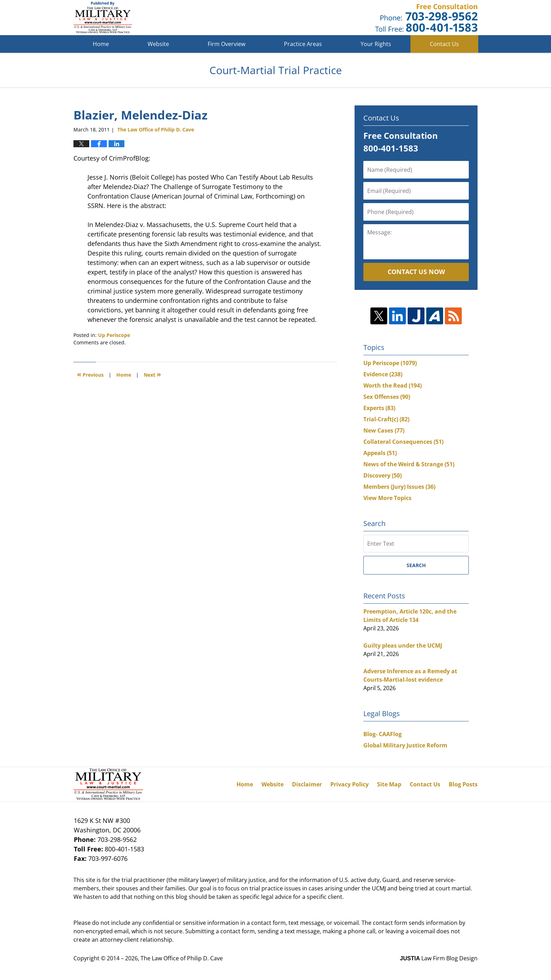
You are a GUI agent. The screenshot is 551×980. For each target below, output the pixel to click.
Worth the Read (393, 385)
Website (158, 44)
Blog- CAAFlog (383, 734)
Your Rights (376, 44)
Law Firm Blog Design (439, 958)
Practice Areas (303, 44)
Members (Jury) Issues (399, 487)
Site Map (389, 784)
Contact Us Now (416, 272)
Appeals (380, 453)
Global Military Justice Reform (405, 745)
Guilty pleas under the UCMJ (403, 645)
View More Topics (387, 498)
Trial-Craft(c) (386, 419)
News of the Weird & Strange (409, 464)
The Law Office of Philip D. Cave (182, 958)
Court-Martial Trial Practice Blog (103, 18)
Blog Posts (463, 784)
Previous (90, 374)
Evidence (383, 374)
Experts (379, 408)
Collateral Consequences (403, 442)
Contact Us (444, 44)
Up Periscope (114, 335)
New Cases (384, 430)
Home (101, 44)
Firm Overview (226, 44)
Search (416, 565)
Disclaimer (307, 784)
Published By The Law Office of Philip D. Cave (426, 18)
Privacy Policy (349, 784)
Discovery (383, 475)
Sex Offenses (387, 397)
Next (152, 374)
